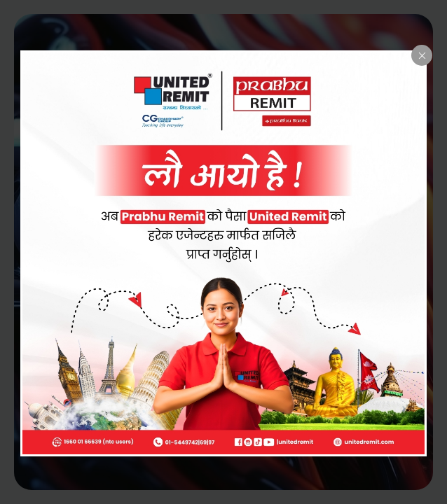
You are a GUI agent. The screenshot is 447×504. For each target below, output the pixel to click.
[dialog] (224, 253)
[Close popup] (422, 55)
